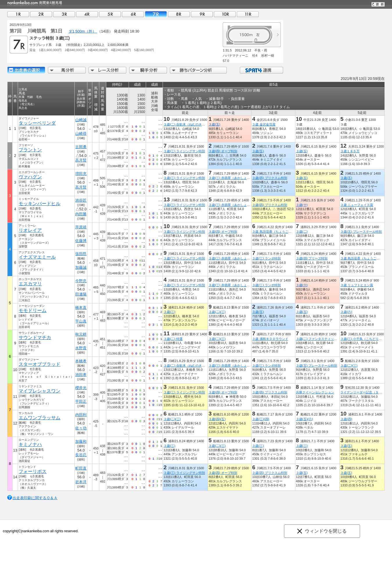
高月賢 (81, 160)
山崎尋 (81, 134)
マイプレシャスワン (39, 391)
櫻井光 (81, 388)
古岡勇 (81, 147)
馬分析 (67, 70)
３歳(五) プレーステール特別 (361, 232)
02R (41, 14)
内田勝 (81, 214)
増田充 (81, 174)
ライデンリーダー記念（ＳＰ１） (364, 392)
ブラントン (30, 150)
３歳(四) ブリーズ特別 (312, 258)
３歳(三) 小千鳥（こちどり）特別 (364, 339)
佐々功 (81, 428)
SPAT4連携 (261, 70)
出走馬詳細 (26, 70)
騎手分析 (148, 70)
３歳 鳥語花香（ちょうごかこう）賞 (278, 232)
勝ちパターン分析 (198, 70)
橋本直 (81, 308)
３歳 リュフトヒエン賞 (357, 285)
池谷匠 (81, 200)
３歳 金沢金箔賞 (264, 124)
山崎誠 (81, 120)
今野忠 (81, 281)
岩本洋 (81, 482)
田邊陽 (81, 294)
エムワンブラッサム (39, 418)
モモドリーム (33, 310)
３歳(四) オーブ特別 (223, 151)
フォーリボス (33, 471)
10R (225, 14)
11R (248, 14)
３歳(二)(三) (217, 312)
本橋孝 (81, 361)
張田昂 (81, 254)
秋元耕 (81, 334)
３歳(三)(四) (261, 419)
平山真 (81, 321)
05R (110, 14)
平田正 (81, 401)
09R (202, 14)
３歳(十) (302, 205)
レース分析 (107, 70)
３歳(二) (302, 232)
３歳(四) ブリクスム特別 (270, 178)
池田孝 (81, 375)
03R (64, 14)
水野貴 (81, 348)
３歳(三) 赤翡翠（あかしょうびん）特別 (237, 178)
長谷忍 (81, 455)
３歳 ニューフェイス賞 (357, 205)
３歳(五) (214, 124)
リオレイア (30, 230)
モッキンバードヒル (39, 204)
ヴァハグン (30, 177)
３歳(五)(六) (304, 419)
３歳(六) (302, 285)
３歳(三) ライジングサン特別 (184, 151)
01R (18, 14)
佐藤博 (81, 241)
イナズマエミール (37, 257)
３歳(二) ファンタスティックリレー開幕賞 (326, 339)
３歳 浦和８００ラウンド (270, 339)
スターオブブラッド (39, 364)
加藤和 (81, 441)
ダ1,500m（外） (83, 31)
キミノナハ (30, 444)
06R (133, 14)
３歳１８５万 (350, 151)
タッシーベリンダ (37, 123)
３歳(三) (169, 312)
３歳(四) (346, 419)
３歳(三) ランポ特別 (266, 258)
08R (179, 14)
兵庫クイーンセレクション (315, 392)
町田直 (81, 468)
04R (87, 14)
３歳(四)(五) (217, 419)
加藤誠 (81, 267)
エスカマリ (30, 284)
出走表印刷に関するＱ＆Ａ (35, 498)
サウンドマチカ (35, 337)
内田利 (81, 415)
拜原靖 (81, 227)
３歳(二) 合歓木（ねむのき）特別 (187, 124)
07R (156, 14)
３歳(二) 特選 (173, 339)
